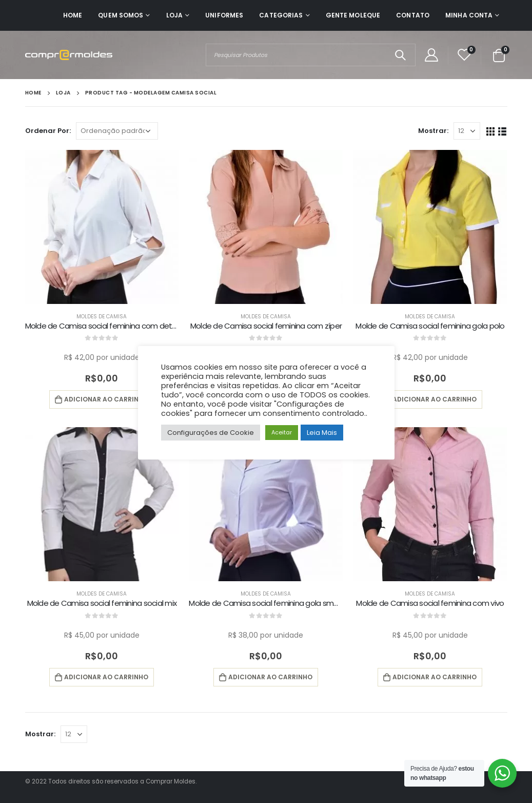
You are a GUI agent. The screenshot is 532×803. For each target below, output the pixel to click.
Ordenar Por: (48, 131)
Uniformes (224, 15)
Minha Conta (469, 15)
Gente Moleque (353, 15)
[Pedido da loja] (117, 131)
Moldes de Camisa (102, 317)
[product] (102, 227)
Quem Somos (121, 15)
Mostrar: (433, 131)
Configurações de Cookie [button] (211, 433)
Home (73, 15)
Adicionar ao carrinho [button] (106, 399)
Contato (413, 15)
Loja (174, 15)
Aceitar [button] (282, 432)
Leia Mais (322, 433)
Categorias (281, 15)
